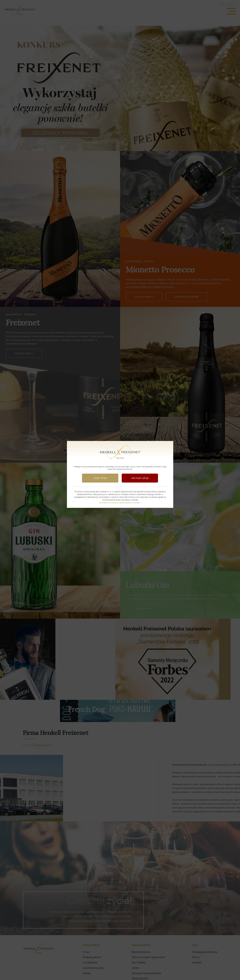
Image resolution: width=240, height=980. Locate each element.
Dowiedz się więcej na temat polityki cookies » (120, 502)
